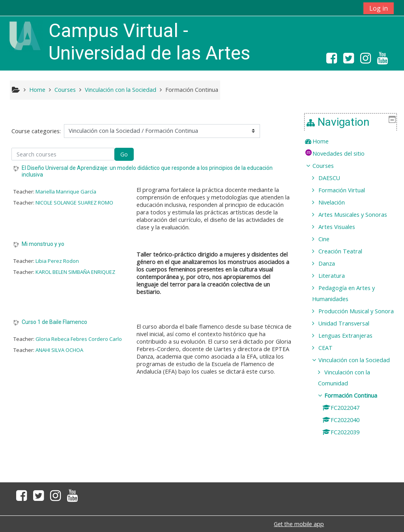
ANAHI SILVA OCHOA (59, 350)
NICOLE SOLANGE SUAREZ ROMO (74, 203)
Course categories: (36, 131)
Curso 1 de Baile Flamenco (54, 322)
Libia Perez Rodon (57, 261)
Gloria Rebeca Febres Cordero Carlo (79, 339)
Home (326, 141)
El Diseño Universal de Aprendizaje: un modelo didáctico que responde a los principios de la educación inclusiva (147, 171)
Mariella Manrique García (66, 192)
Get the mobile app (299, 524)
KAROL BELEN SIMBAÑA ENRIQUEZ (75, 272)
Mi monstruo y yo (43, 244)
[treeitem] (353, 141)
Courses (329, 166)
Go (124, 154)
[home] (25, 35)
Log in (379, 8)
